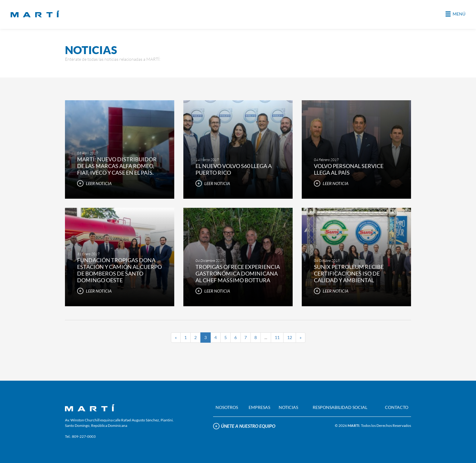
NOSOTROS (227, 407)
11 (277, 337)
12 (290, 337)
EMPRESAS (259, 407)
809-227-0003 (84, 436)
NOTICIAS (288, 407)
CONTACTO (397, 407)
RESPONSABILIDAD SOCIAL (340, 407)
